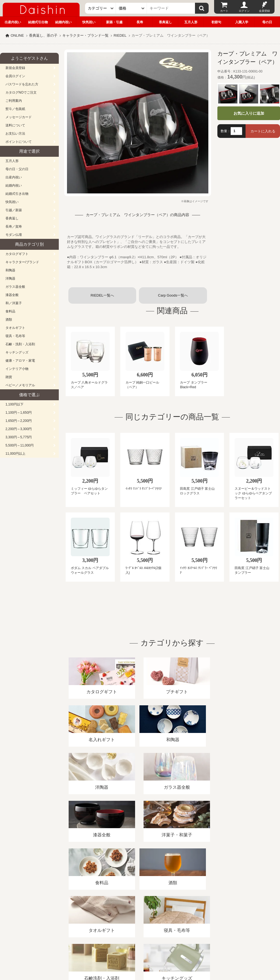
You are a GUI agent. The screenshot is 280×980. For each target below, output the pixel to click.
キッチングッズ (17, 352)
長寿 (140, 22)
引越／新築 (14, 210)
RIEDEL (120, 35)
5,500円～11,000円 (20, 445)
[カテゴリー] (100, 8)
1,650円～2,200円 (19, 421)
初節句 (216, 22)
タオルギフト (15, 328)
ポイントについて (19, 142)
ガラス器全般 (15, 287)
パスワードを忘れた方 (22, 84)
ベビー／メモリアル (20, 385)
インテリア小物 (17, 369)
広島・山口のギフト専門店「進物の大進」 (140, 946)
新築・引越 (114, 22)
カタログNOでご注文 (21, 92)
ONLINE (17, 35)
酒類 (9, 320)
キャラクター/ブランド (22, 262)
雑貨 (9, 377)
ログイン (244, 11)
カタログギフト (17, 254)
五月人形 (191, 22)
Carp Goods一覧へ (173, 295)
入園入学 (242, 22)
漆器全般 (12, 295)
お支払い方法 (15, 134)
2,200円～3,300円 (19, 429)
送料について (15, 125)
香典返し (165, 22)
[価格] (131, 8)
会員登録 (264, 11)
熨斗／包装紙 (15, 109)
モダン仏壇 (14, 235)
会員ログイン (15, 76)
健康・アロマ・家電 (20, 361)
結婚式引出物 (38, 22)
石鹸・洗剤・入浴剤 (20, 344)
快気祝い (89, 22)
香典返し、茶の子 (43, 35)
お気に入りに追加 (249, 113)
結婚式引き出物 (17, 194)
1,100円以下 (14, 404)
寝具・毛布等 (15, 336)
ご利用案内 (14, 101)
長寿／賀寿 (14, 227)
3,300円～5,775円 (19, 437)
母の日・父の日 (17, 169)
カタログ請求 (198, 917)
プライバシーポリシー (161, 917)
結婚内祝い (63, 22)
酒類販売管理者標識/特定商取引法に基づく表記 (97, 917)
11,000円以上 (15, 454)
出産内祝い (13, 22)
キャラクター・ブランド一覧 (85, 35)
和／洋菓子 (14, 303)
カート (224, 11)
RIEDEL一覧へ (102, 295)
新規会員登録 (15, 68)
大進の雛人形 (140, 953)
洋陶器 (10, 279)
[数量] (236, 131)
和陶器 (10, 270)
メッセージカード (19, 117)
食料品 (10, 311)
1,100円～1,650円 (19, 413)
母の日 (267, 22)
